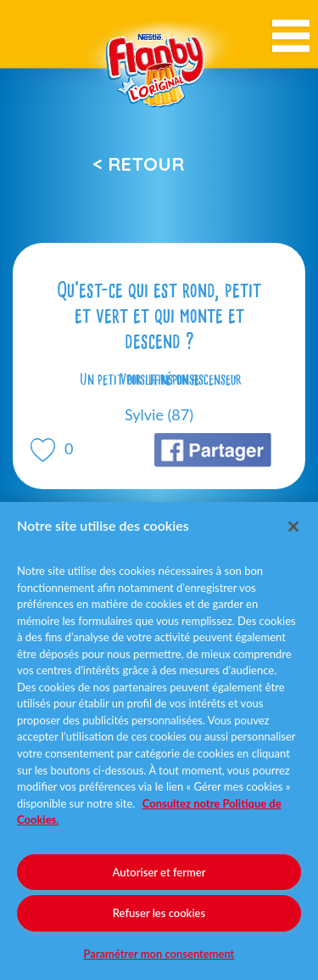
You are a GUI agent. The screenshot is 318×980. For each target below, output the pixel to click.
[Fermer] (293, 527)
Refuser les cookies (159, 913)
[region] (159, 741)
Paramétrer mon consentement (159, 954)
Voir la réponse (159, 380)
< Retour (138, 164)
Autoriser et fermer (159, 872)
